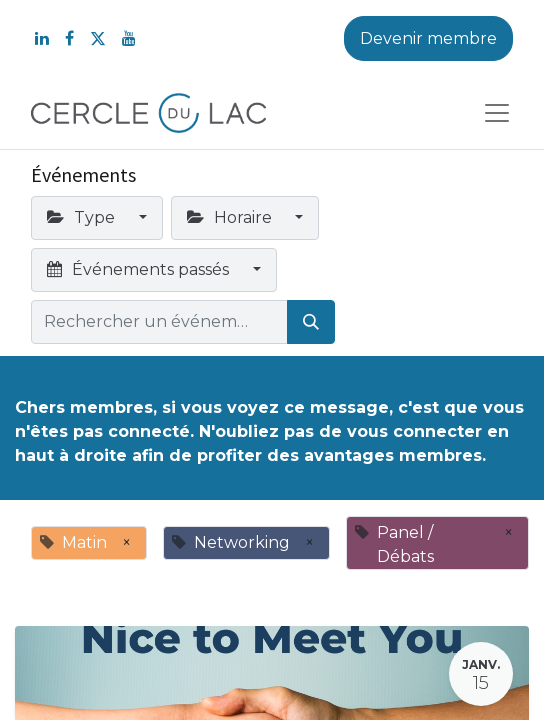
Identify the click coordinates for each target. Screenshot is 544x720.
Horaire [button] (231, 217)
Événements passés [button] (140, 269)
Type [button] (83, 217)
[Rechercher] (311, 322)
